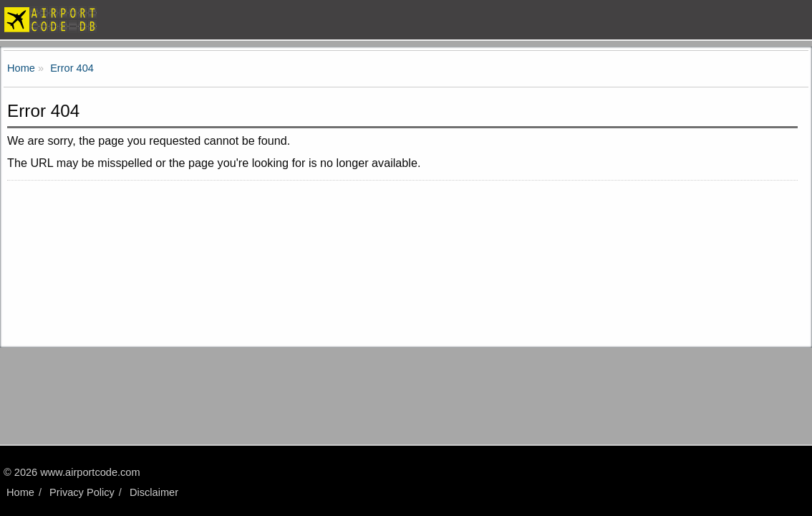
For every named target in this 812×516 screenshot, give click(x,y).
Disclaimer (154, 492)
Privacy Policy (82, 492)
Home (20, 492)
